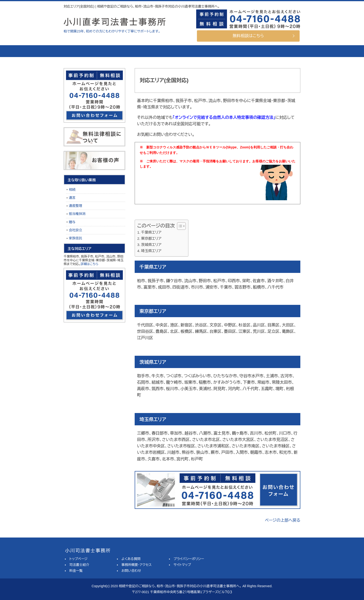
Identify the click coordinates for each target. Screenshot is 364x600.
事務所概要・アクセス (240, 51)
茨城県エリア (151, 245)
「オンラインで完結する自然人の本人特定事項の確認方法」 (224, 118)
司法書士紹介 (119, 51)
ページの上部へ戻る (283, 520)
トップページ (81, 51)
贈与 (72, 222)
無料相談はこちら (248, 36)
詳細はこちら (90, 264)
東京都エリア (151, 238)
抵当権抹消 (77, 214)
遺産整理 (75, 206)
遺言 (72, 198)
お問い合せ (280, 51)
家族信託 (75, 238)
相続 (72, 190)
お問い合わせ (131, 571)
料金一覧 (160, 51)
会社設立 (75, 230)
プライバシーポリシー (189, 559)
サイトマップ (182, 565)
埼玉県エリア (151, 251)
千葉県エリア (151, 232)
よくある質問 (200, 51)
